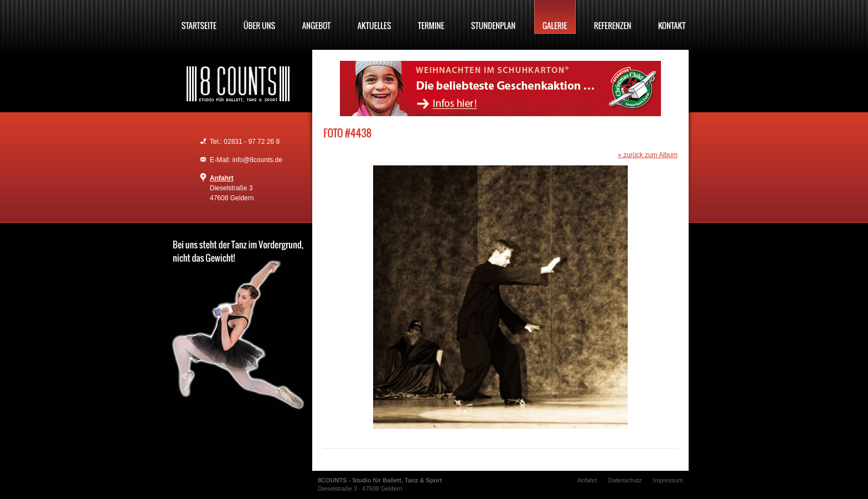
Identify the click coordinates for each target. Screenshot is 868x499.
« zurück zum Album (648, 155)
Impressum (668, 480)
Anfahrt (222, 178)
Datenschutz (625, 480)
